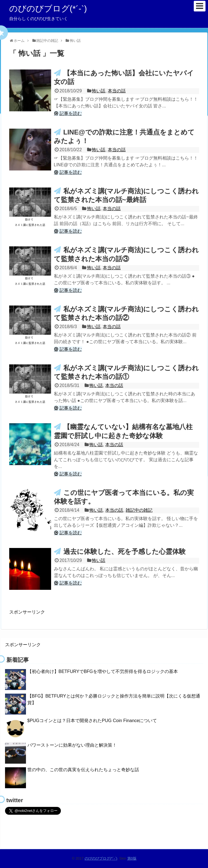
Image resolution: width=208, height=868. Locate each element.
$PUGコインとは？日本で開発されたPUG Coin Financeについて (92, 721)
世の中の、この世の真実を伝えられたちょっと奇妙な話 (83, 770)
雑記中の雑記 (139, 510)
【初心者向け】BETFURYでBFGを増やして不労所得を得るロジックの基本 (103, 671)
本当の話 (117, 91)
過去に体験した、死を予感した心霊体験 (125, 551)
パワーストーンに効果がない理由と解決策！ (72, 745)
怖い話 (99, 91)
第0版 (132, 858)
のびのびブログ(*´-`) (48, 9)
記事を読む (71, 113)
